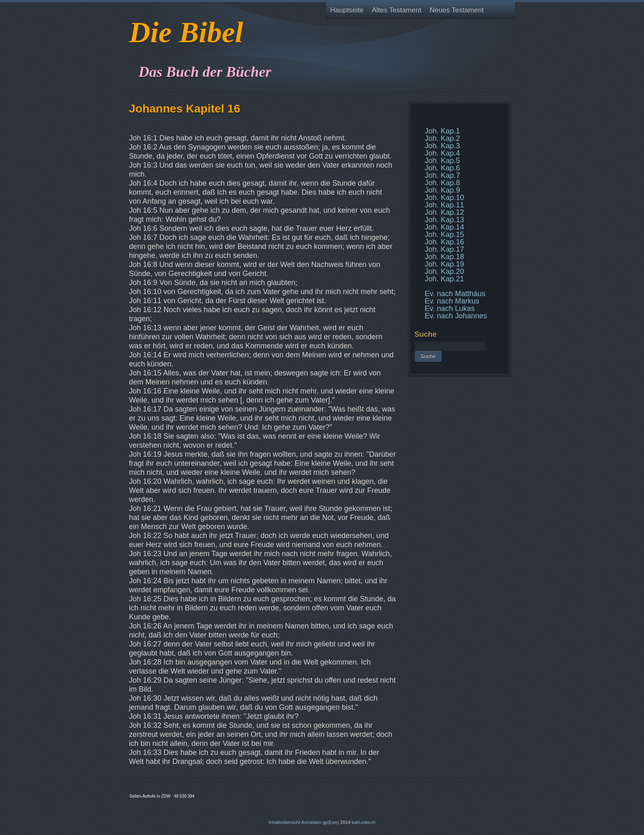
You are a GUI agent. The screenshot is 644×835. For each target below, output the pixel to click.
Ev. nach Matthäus (455, 294)
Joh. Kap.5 (442, 161)
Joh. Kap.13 (444, 220)
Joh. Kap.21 (444, 279)
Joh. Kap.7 (442, 175)
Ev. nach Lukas (450, 308)
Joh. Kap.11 (444, 205)
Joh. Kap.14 (444, 227)
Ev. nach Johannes (456, 316)
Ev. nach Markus (452, 301)
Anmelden (311, 822)
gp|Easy (331, 822)
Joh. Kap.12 (444, 212)
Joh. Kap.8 (442, 183)
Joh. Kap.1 (442, 131)
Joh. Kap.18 (444, 257)
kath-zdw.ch (363, 822)
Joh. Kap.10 (444, 198)
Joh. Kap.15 (444, 235)
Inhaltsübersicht (284, 822)
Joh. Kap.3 (442, 146)
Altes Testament (397, 10)
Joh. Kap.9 (442, 190)
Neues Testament (457, 10)
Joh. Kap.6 (442, 168)
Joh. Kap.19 (444, 264)
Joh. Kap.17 (444, 249)
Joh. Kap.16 (444, 242)
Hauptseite (347, 10)
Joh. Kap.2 (442, 138)
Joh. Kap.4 (442, 153)
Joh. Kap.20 (444, 271)
